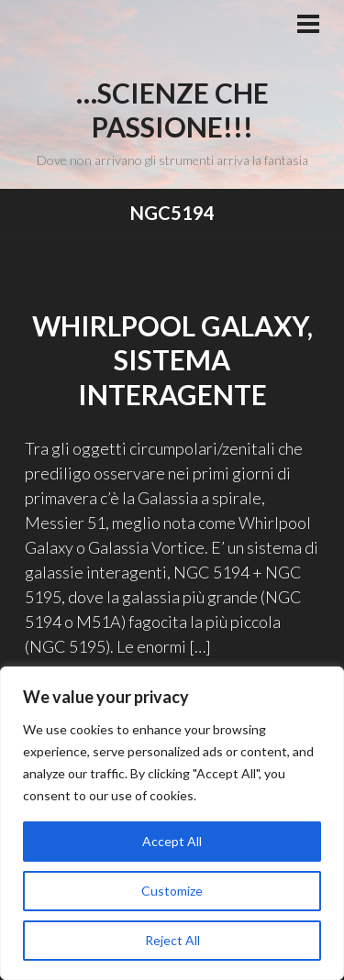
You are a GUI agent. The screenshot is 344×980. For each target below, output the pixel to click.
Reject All (172, 940)
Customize (172, 891)
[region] (172, 823)
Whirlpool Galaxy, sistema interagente (172, 360)
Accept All (172, 841)
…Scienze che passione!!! (172, 110)
